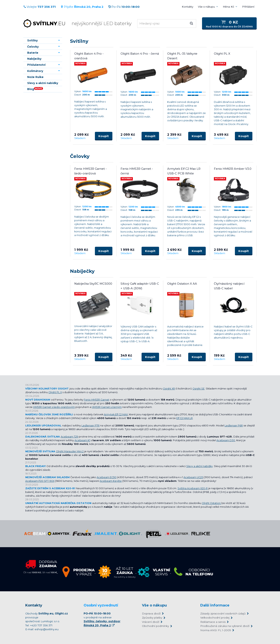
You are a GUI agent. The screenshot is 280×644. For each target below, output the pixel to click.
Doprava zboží (151, 613)
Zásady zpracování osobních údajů (223, 613)
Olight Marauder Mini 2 (70, 451)
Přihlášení (248, 7)
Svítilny (79, 41)
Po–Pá (124, 7)
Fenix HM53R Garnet (97, 400)
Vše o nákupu (206, 7)
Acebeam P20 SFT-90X (40, 481)
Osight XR (169, 389)
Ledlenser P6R (234, 426)
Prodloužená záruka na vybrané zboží (225, 626)
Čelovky (80, 156)
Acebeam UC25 (193, 477)
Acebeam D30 (226, 440)
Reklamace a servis (213, 622)
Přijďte (82, 7)
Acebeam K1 (82, 440)
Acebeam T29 (69, 437)
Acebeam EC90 (107, 477)
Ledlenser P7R (91, 426)
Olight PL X (55, 392)
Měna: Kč (229, 7)
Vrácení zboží (151, 622)
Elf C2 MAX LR (185, 418)
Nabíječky (82, 271)
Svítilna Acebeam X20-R (193, 488)
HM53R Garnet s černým (107, 407)
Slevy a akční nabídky (199, 466)
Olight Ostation (212, 503)
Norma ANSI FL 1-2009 (216, 630)
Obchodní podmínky (155, 626)
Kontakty (188, 7)
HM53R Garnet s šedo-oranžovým (54, 407)
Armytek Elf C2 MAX (116, 414)
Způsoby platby (152, 618)
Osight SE (199, 389)
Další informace (215, 605)
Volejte (40, 7)
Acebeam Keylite (111, 481)
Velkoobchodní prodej (215, 618)
